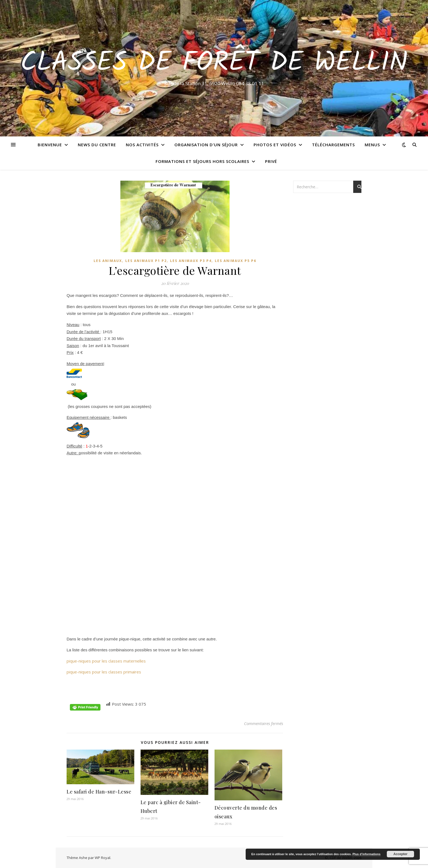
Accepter (400, 854)
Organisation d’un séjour (206, 145)
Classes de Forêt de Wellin (214, 63)
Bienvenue (50, 145)
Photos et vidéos (275, 145)
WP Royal (102, 858)
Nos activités (142, 145)
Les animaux (108, 261)
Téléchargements (333, 145)
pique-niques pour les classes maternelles (106, 661)
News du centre (97, 145)
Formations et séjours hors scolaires (202, 161)
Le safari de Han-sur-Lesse (99, 792)
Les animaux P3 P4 (191, 261)
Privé (271, 161)
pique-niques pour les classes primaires (104, 672)
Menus (372, 145)
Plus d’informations (366, 854)
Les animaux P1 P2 (146, 261)
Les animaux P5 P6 (236, 261)
